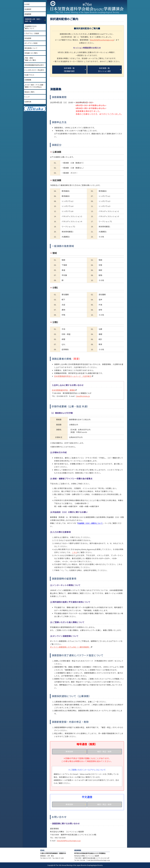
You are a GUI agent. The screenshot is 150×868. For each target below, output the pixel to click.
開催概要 (28, 14)
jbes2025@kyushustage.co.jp (102, 40)
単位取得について (31, 48)
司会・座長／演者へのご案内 (30, 59)
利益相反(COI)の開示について (31, 27)
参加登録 (28, 38)
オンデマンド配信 (31, 43)
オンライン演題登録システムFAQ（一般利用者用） (70, 647)
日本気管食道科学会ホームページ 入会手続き (73, 376)
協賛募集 (28, 80)
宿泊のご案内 (30, 92)
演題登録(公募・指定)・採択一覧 (33, 20)
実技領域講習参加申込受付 (34, 65)
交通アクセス (30, 75)
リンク (27, 97)
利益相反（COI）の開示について (90, 523)
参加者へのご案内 (31, 53)
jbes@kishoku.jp (83, 396)
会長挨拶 (28, 9)
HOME (27, 4)
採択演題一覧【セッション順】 (104, 70)
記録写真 (28, 102)
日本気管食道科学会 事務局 (63, 390)
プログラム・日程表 (32, 33)
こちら (75, 552)
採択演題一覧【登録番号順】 (69, 70)
